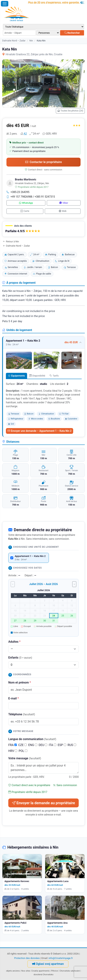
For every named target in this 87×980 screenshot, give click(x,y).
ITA (52, 745)
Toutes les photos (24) (70, 111)
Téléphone (22, 714)
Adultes (14, 642)
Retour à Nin (11, 241)
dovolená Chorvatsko (43, 974)
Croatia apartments (40, 971)
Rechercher (72, 33)
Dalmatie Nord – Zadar (14, 41)
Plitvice (54, 971)
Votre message (25, 758)
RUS (72, 745)
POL (23, 751)
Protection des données (27, 958)
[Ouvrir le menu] (5, 4)
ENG (33, 745)
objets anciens (13, 971)
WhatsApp (26, 203)
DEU (43, 745)
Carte (25, 211)
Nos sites (26, 971)
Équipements (16, 376)
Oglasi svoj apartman (48, 964)
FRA (13, 745)
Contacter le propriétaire (44, 162)
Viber (64, 203)
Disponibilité (37, 376)
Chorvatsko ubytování (70, 971)
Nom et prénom (20, 683)
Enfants (20, 658)
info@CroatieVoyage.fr (61, 958)
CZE (22, 745)
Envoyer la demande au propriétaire (43, 803)
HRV (13, 751)
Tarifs (54, 376)
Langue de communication (32, 739)
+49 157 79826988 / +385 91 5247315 (31, 197)
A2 (25, 134)
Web (63, 211)
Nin (31, 41)
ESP (62, 745)
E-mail (14, 698)
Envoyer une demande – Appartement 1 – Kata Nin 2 (40, 431)
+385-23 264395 (18, 192)
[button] (43, 229)
